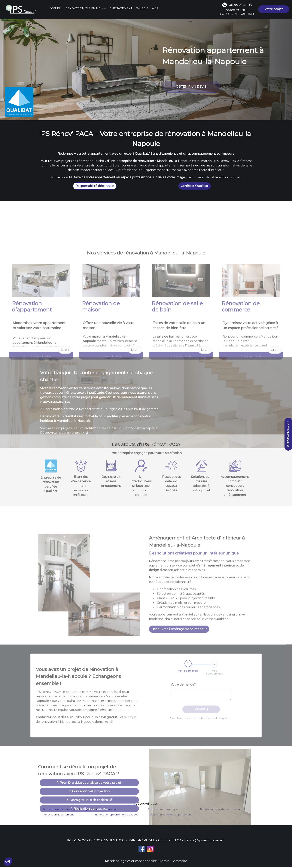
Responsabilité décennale (95, 186)
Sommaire (179, 862)
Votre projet (274, 9)
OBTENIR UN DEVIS (191, 87)
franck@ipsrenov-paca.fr (205, 841)
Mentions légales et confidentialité (131, 862)
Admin (164, 862)
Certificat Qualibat (195, 186)
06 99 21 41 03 (170, 841)
